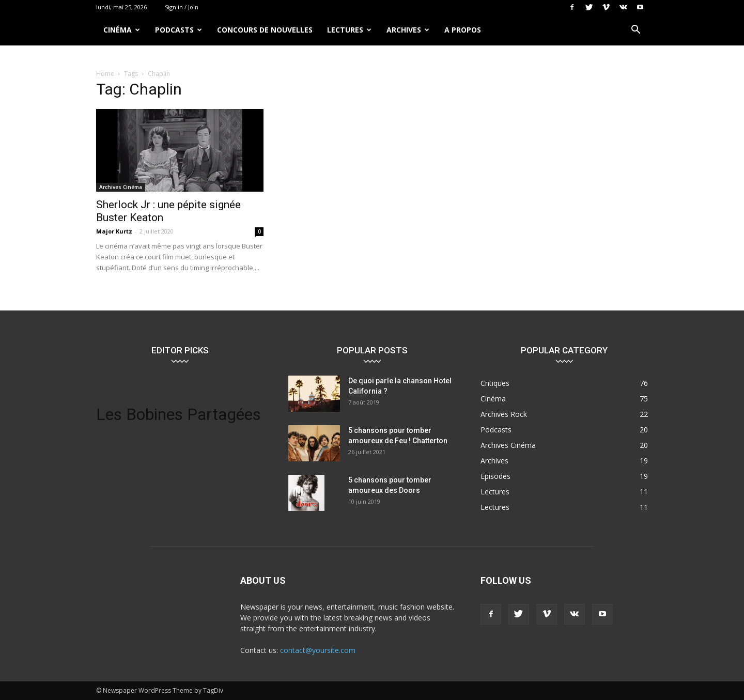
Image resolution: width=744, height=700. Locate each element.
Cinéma (122, 30)
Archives (408, 30)
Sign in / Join (182, 7)
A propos (463, 30)
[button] (636, 31)
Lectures (349, 30)
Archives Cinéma (121, 187)
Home (105, 74)
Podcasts (179, 30)
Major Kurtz (114, 231)
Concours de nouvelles (265, 30)
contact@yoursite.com (318, 650)
